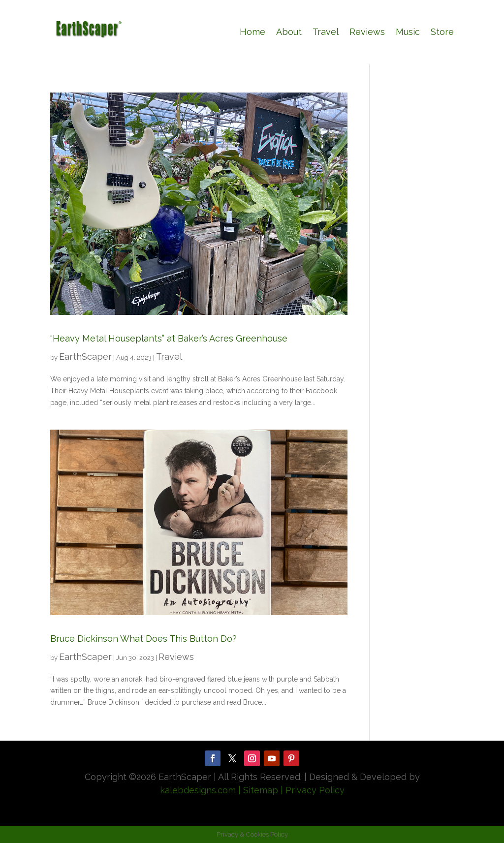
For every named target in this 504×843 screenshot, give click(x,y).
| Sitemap (257, 790)
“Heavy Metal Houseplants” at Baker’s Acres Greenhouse (169, 338)
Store (442, 32)
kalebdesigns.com (198, 790)
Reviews (367, 32)
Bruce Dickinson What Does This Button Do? (143, 639)
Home (252, 32)
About (289, 32)
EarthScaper (85, 357)
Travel (326, 32)
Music (408, 32)
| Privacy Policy (313, 790)
